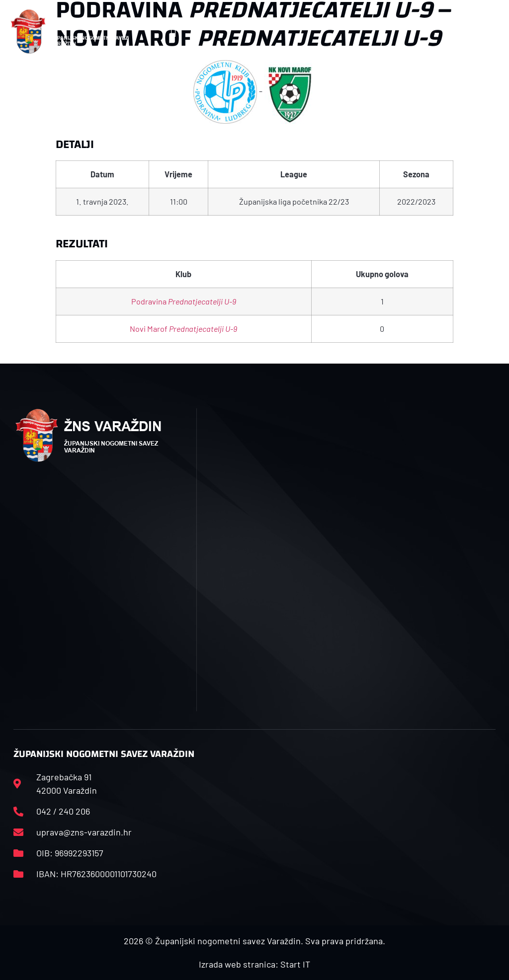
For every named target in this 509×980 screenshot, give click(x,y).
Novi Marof (183, 329)
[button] (173, 32)
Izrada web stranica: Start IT (254, 964)
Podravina (184, 301)
